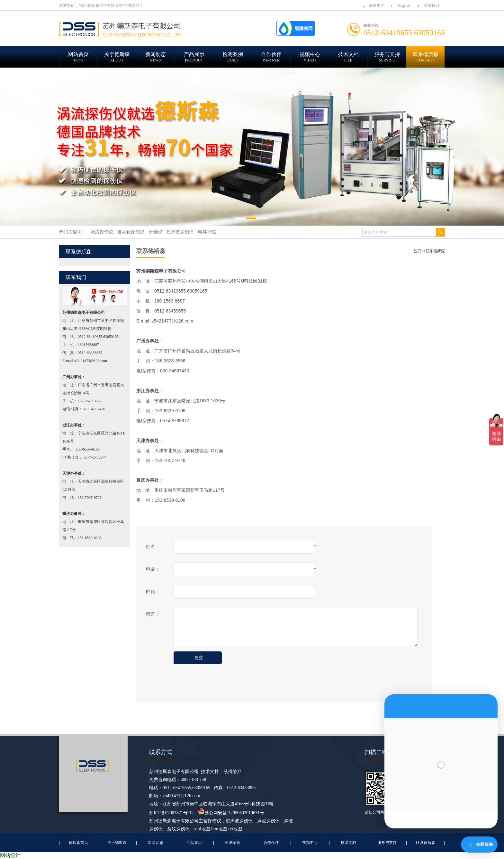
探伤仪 (214, 821)
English (404, 5)
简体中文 (377, 5)
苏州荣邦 (232, 772)
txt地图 (235, 829)
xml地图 (202, 829)
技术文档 (348, 843)
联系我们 (431, 5)
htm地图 (219, 829)
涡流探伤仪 (268, 821)
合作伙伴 (271, 843)
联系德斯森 (435, 251)
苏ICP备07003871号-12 (171, 813)
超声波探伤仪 (239, 821)
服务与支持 (387, 843)
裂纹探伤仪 (178, 829)
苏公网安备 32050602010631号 (231, 813)
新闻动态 (156, 843)
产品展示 (194, 843)
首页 (417, 251)
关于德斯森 (117, 843)
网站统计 (10, 855)
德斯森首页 (78, 843)
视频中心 (310, 843)
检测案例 (233, 843)
